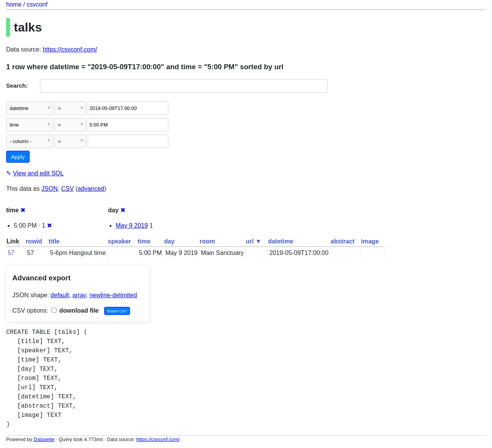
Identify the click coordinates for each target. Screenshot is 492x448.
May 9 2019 (132, 226)
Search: (17, 86)
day (170, 241)
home (14, 4)
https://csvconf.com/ (70, 49)
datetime (281, 241)
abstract (342, 241)
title (54, 241)
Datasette (44, 439)
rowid (34, 241)
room (207, 241)
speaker (120, 241)
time (144, 241)
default (60, 295)
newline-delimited (113, 295)
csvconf (37, 4)
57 (11, 253)
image (370, 241)
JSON (50, 189)
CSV (67, 189)
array (79, 295)
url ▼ (253, 241)
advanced (91, 189)
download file (75, 311)
